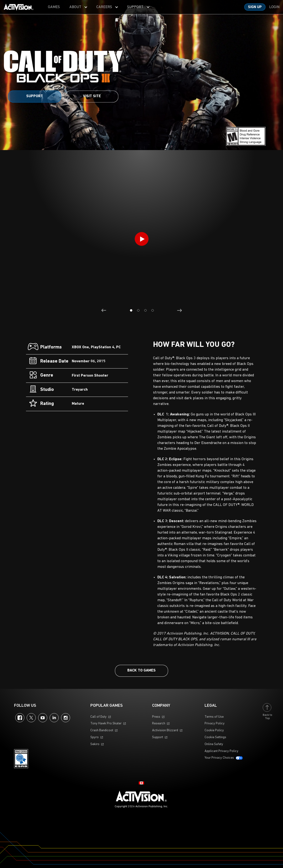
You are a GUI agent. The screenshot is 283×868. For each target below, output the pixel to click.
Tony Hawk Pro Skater (106, 724)
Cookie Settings (215, 737)
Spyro (95, 737)
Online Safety (214, 744)
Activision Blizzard (165, 730)
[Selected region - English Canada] (141, 783)
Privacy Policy (215, 724)
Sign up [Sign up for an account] (255, 7)
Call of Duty (98, 717)
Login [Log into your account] (274, 7)
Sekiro (95, 744)
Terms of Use (214, 717)
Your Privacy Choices (219, 758)
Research (159, 724)
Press (156, 717)
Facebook (20, 718)
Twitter (31, 718)
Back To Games (141, 671)
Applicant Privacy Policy (221, 751)
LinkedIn (54, 718)
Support (35, 96)
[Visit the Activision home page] (19, 7)
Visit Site (92, 96)
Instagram (66, 718)
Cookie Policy (214, 730)
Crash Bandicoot (102, 730)
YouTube (43, 718)
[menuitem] (54, 7)
